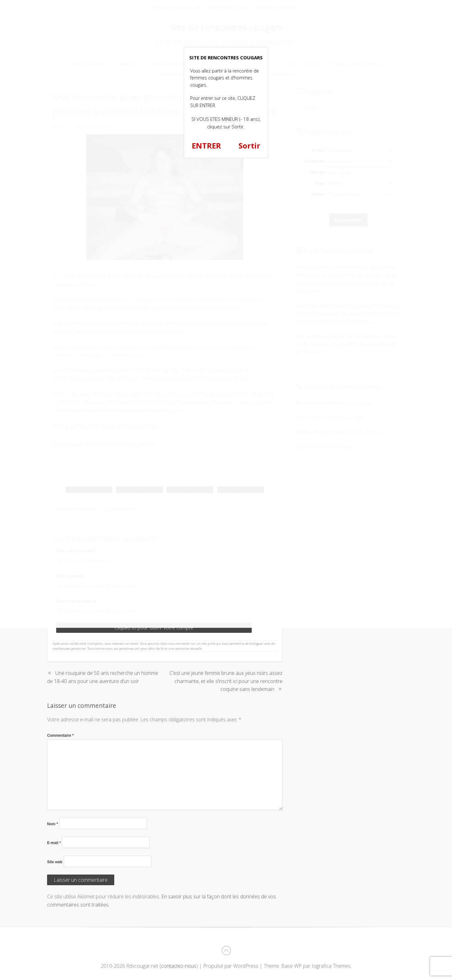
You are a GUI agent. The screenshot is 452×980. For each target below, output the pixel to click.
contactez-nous (179, 966)
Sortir (249, 145)
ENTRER (206, 145)
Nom (53, 824)
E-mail (54, 843)
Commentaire (60, 735)
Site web (55, 862)
